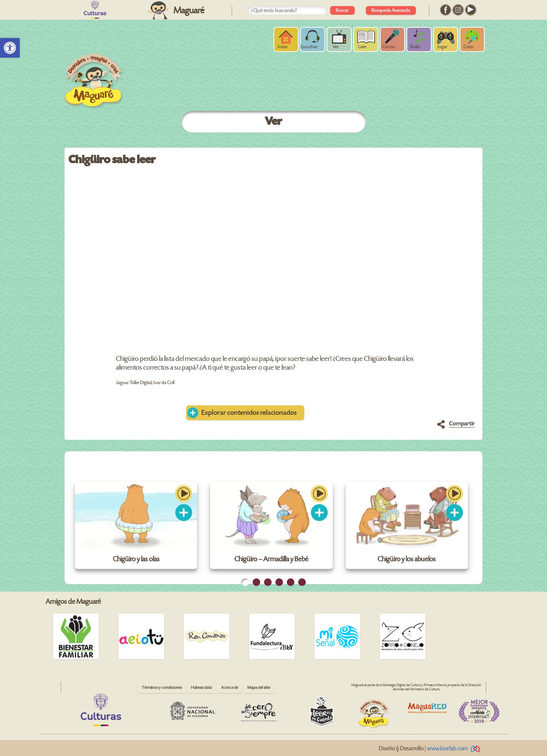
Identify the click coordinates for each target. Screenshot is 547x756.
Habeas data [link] (202, 687)
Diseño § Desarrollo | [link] (431, 749)
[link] (10, 48)
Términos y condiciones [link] (162, 687)
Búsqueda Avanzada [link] (391, 10)
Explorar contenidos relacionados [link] (249, 413)
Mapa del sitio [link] (259, 687)
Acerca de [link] (230, 687)
